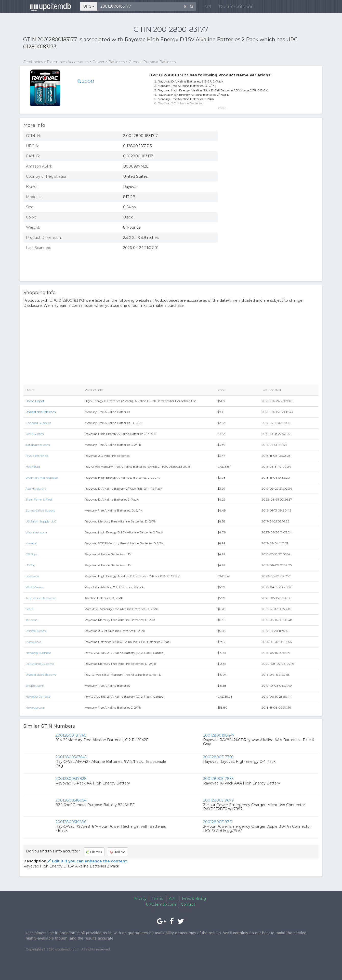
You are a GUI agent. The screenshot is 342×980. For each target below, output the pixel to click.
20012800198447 (219, 735)
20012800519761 (218, 822)
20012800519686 (71, 822)
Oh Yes (94, 852)
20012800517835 (218, 779)
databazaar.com (38, 445)
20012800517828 (71, 779)
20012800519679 (218, 800)
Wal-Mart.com (36, 532)
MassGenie (33, 642)
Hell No (118, 852)
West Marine (35, 587)
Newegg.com (35, 707)
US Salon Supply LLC (41, 521)
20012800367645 (71, 757)
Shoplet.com (35, 686)
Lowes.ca (32, 576)
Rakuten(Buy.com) (40, 664)
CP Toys (31, 554)
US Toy (30, 565)
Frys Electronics (37, 456)
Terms (157, 899)
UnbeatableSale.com (41, 412)
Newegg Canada (38, 696)
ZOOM (87, 81)
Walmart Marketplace (42, 478)
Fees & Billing (194, 899)
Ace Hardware (36, 488)
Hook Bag (33, 467)
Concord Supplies (38, 423)
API (204, 8)
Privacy (140, 899)
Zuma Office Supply (40, 510)
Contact (188, 904)
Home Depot (35, 401)
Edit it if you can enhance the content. (87, 861)
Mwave (31, 543)
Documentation (233, 8)
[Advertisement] (272, 240)
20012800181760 (71, 735)
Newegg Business (38, 653)
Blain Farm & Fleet (39, 499)
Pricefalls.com (36, 631)
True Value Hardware (41, 598)
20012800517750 (218, 757)
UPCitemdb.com (161, 904)
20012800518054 (71, 800)
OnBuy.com (35, 434)
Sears (29, 609)
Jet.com (31, 620)
